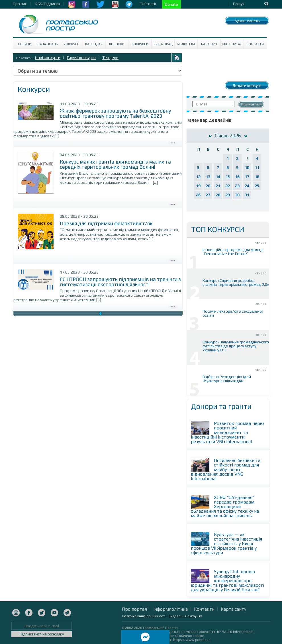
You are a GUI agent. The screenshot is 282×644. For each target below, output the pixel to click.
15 (228, 177)
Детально (173, 142)
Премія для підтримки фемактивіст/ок (107, 223)
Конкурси (140, 44)
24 (247, 186)
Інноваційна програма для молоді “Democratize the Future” (233, 252)
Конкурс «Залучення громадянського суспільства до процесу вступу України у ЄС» (236, 346)
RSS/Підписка (48, 4)
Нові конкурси (48, 58)
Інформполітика (170, 609)
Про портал (232, 44)
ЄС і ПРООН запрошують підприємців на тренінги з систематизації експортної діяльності (120, 282)
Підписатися (251, 104)
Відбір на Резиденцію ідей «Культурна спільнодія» (227, 379)
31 (247, 195)
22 (228, 186)
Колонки (117, 44)
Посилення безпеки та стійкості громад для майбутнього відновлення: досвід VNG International (226, 469)
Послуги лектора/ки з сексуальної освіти (233, 313)
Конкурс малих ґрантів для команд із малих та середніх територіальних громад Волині (115, 164)
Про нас (20, 4)
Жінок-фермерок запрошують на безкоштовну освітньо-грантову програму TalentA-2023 (115, 113)
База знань (48, 44)
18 (257, 177)
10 (247, 168)
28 (218, 195)
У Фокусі (71, 44)
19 (198, 186)
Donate (171, 4)
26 (198, 195)
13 (208, 177)
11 (257, 168)
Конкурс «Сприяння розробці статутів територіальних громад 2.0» (236, 282)
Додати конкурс (247, 85)
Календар (94, 44)
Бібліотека (186, 44)
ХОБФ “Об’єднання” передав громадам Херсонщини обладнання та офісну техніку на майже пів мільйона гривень (225, 507)
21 (218, 186)
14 (218, 177)
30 (237, 195)
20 (208, 186)
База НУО (209, 44)
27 (208, 195)
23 (237, 186)
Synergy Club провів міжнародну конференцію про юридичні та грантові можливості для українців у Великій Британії (227, 581)
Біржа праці (163, 44)
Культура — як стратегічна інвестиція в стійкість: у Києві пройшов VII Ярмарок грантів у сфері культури (226, 544)
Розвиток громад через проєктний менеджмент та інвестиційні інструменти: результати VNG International (228, 432)
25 (257, 186)
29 (228, 195)
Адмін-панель (247, 21)
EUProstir (148, 4)
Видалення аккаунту (185, 616)
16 (237, 177)
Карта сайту (233, 609)
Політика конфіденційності (144, 616)
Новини (25, 44)
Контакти (255, 44)
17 (247, 177)
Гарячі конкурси (81, 58)
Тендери (110, 58)
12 (198, 177)
